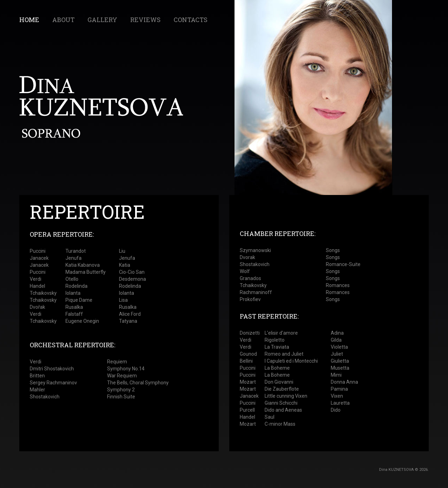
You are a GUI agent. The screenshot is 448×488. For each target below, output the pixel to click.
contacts (191, 20)
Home (29, 20)
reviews (145, 20)
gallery (102, 20)
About (63, 20)
